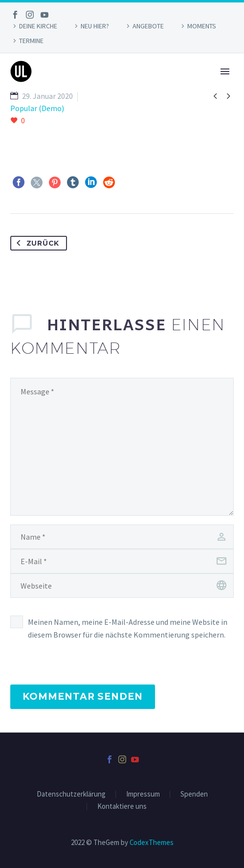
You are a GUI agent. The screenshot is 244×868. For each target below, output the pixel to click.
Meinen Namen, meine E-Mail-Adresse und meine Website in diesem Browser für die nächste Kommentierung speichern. (128, 628)
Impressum (143, 794)
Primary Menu (225, 71)
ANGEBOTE (148, 26)
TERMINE (31, 41)
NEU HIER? (95, 26)
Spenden (194, 794)
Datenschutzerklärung (71, 794)
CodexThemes (152, 842)
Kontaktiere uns (122, 807)
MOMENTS (202, 26)
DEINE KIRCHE (38, 26)
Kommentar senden (83, 697)
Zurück (36, 243)
